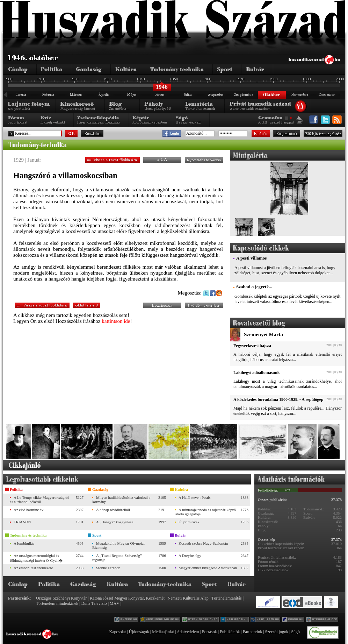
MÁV (115, 603)
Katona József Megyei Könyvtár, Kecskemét (127, 598)
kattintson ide (116, 321)
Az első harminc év (28, 510)
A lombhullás (24, 543)
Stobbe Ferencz (108, 568)
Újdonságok (139, 632)
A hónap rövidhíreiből (113, 510)
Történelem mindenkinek (57, 603)
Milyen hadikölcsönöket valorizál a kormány (121, 500)
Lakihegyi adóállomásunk (256, 373)
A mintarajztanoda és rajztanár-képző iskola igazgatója (205, 512)
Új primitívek (189, 522)
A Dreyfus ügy (190, 555)
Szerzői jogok (277, 632)
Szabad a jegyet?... (254, 287)
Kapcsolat (117, 632)
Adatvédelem (188, 632)
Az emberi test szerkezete (33, 568)
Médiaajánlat (163, 632)
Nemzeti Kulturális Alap (188, 598)
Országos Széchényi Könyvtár (61, 598)
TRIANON (22, 522)
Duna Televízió (94, 603)
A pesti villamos (251, 258)
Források (209, 632)
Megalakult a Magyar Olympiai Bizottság (118, 545)
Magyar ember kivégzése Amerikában (208, 568)
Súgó (295, 632)
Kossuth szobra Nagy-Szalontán (203, 543)
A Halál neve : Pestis (195, 497)
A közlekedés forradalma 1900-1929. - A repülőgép (278, 399)
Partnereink (252, 632)
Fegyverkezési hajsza (252, 346)
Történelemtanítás (227, 598)
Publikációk (230, 632)
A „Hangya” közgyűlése (115, 522)
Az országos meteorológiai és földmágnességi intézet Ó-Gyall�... (38, 558)
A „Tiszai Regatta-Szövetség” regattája (117, 558)
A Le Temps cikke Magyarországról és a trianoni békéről (39, 500)
